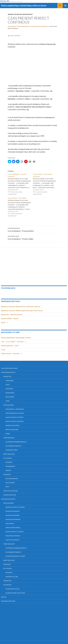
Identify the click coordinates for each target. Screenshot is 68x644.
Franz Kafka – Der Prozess (15, 409)
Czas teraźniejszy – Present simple (34, 237)
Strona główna (12, 26)
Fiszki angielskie (9, 544)
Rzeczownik (10, 397)
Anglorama (10, 523)
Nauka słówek (9, 405)
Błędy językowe (9, 454)
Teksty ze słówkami (12, 540)
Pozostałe (9, 389)
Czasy (8, 385)
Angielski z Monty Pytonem (15, 507)
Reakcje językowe (12, 430)
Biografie (9, 462)
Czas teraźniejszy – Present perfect (34, 229)
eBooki (4, 597)
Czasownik (9, 381)
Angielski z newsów (13, 511)
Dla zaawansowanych (13, 446)
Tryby (8, 401)
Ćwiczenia (7, 474)
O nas (3, 349)
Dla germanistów (12, 479)
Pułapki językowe (10, 495)
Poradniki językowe (8, 601)
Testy (7, 487)
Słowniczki (7, 585)
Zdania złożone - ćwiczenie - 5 (11, 353)
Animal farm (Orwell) (13, 528)
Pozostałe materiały (13, 536)
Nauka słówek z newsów (14, 421)
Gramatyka (7, 376)
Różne (8, 434)
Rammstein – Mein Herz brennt (12, 314)
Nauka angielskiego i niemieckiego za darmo (16, 338)
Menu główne (65, 6)
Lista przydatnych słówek (15, 413)
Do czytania (8, 458)
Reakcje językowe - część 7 (10, 346)
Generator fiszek (12, 450)
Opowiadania (10, 466)
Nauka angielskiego (23, 26)
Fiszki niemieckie (9, 438)
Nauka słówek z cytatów (14, 417)
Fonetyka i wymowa (10, 491)
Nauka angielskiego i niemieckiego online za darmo (24, 6)
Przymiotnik (10, 393)
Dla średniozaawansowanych (16, 442)
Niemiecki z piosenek (13, 425)
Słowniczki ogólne (13, 589)
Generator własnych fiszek (15, 556)
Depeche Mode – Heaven (10, 318)
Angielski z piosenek (13, 515)
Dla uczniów (10, 483)
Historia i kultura (12, 577)
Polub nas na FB (8, 288)
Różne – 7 (4, 322)
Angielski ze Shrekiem (13, 519)
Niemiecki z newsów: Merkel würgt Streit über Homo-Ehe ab (22, 311)
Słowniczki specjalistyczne (15, 593)
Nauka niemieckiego (8, 372)
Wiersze (8, 470)
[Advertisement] (34, 66)
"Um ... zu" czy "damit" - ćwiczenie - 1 (13, 342)
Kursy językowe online (9, 368)
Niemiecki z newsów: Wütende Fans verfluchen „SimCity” (21, 307)
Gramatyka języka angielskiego (20, 14)
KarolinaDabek (15, 36)
